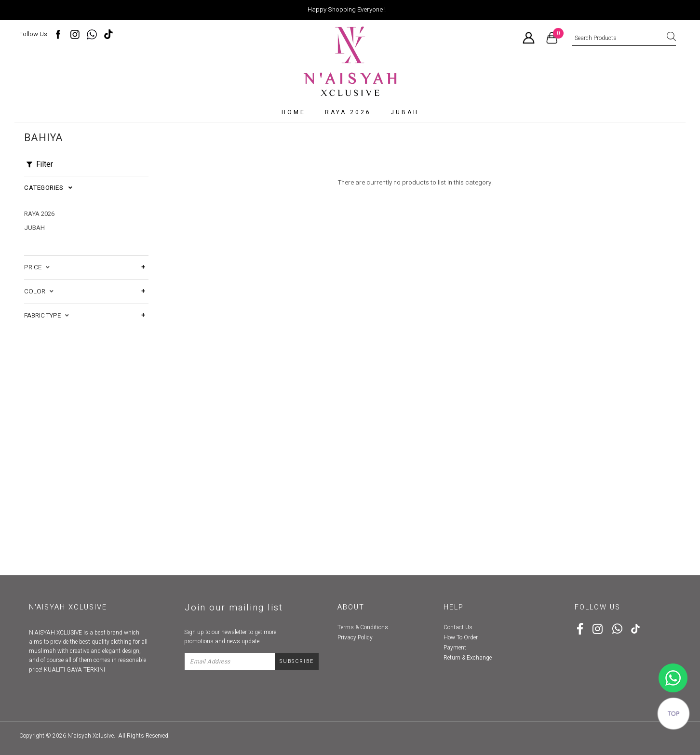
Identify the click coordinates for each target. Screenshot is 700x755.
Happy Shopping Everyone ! (347, 10)
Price (37, 267)
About (351, 607)
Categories (48, 188)
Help (454, 607)
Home (294, 112)
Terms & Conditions (363, 627)
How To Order (461, 637)
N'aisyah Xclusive (91, 736)
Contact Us (458, 627)
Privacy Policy (355, 637)
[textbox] (624, 39)
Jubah (405, 112)
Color (39, 291)
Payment (455, 648)
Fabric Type (47, 316)
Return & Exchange (468, 658)
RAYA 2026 (348, 112)
